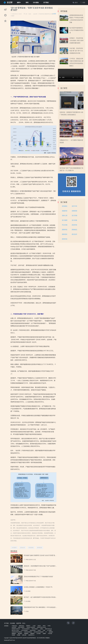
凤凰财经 (26, 634)
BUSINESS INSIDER (39, 632)
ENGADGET (33, 630)
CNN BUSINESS (28, 632)
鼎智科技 (65, 239)
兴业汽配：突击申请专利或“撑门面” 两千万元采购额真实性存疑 (76, 51)
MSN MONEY (21, 627)
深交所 (39, 626)
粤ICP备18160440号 (18, 638)
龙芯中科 (74, 206)
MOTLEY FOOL (15, 630)
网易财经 (14, 634)
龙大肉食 (74, 220)
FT (46, 632)
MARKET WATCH (16, 629)
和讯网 (13, 635)
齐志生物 (65, 225)
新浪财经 (51, 632)
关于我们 (46, 3)
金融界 (44, 634)
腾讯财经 (20, 634)
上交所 (34, 626)
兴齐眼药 (14, 548)
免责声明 (19, 623)
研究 (27, 3)
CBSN (39, 630)
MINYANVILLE (48, 629)
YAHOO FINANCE (31, 627)
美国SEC (28, 626)
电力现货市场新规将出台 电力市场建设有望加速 (76, 30)
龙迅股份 (65, 206)
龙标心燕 (65, 216)
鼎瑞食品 (74, 230)
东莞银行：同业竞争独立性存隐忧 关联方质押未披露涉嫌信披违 (76, 40)
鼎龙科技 (74, 225)
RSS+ (24, 623)
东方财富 (39, 634)
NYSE (49, 626)
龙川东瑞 (74, 216)
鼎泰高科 (65, 234)
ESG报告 (36, 3)
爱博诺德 (40, 548)
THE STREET (35, 629)
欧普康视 (31, 548)
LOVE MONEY (24, 630)
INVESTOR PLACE (41, 627)
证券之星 (24, 635)
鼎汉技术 (74, 234)
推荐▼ (19, 3)
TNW (44, 630)
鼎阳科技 (65, 230)
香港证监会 (22, 626)
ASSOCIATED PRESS (17, 632)
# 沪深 (54, 14)
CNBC (42, 629)
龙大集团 (65, 220)
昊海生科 (23, 548)
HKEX (44, 626)
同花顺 (18, 635)
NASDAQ (14, 627)
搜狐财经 (32, 634)
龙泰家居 (74, 211)
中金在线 (50, 634)
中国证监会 (14, 626)
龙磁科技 (65, 211)
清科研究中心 (31, 635)
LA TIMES (49, 630)
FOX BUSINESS (26, 629)
